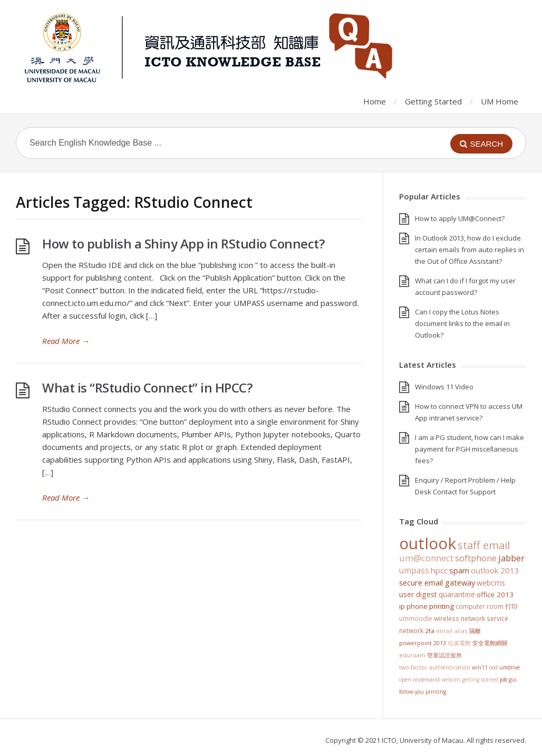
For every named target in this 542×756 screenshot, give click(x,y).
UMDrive (510, 667)
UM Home (500, 101)
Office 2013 (495, 595)
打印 (511, 606)
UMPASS (414, 571)
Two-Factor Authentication (435, 667)
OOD (493, 667)
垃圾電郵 (459, 643)
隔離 (475, 631)
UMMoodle (416, 619)
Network (411, 630)
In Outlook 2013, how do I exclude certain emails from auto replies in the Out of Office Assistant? (470, 250)
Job (504, 680)
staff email (484, 545)
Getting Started (433, 101)
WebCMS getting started (470, 680)
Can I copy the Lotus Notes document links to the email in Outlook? (462, 323)
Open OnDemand (419, 680)
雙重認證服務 (444, 655)
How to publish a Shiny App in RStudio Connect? (183, 243)
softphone (476, 558)
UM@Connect (426, 558)
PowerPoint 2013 (423, 643)
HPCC (439, 570)
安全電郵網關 (490, 643)
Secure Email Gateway (437, 582)
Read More (66, 341)
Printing (442, 606)
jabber (511, 558)
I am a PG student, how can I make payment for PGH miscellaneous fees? (470, 449)
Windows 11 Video (444, 387)
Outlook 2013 (495, 570)
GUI (513, 680)
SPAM (459, 570)
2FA (430, 631)
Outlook (428, 543)
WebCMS (491, 583)
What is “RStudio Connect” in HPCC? (147, 387)
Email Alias (452, 631)
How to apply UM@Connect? (460, 218)
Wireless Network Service (471, 618)
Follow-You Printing (423, 692)
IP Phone (413, 606)
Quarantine (457, 594)
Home (375, 101)
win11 (480, 667)
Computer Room (480, 606)
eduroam (412, 655)
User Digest (418, 594)
